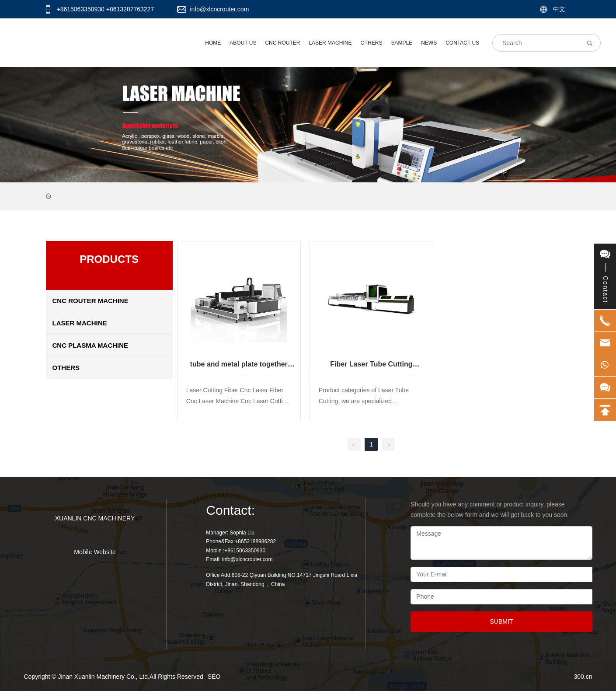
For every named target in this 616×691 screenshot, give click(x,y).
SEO (214, 677)
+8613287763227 (130, 9)
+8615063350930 (81, 9)
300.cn (583, 677)
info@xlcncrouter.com (220, 9)
